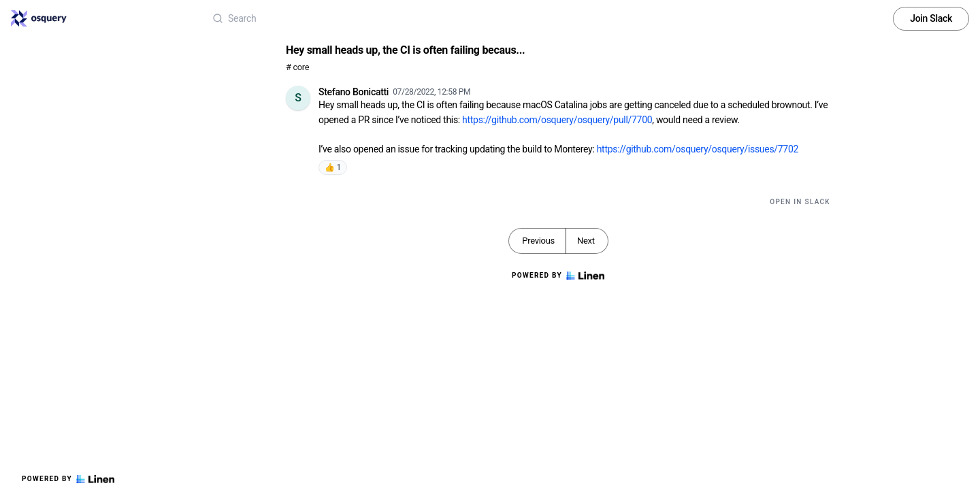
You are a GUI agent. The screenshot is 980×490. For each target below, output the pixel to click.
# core (297, 67)
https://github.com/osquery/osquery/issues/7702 (698, 149)
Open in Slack (800, 202)
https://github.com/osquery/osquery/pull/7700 (557, 120)
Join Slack (931, 18)
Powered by (68, 479)
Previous (538, 241)
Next (586, 241)
